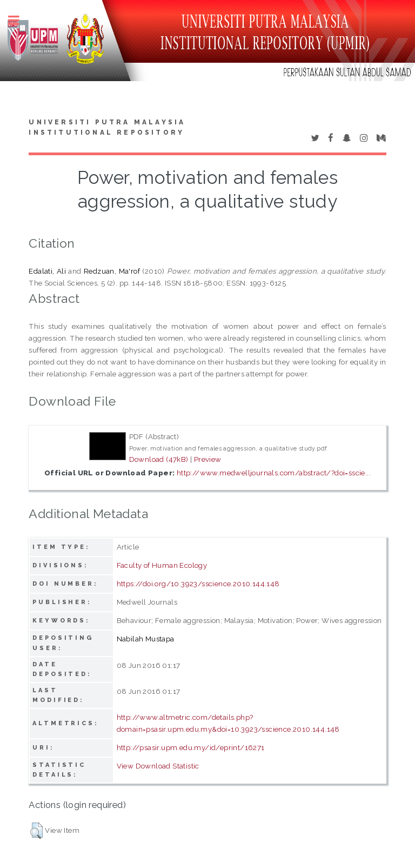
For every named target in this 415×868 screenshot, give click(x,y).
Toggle (19, 20)
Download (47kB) (159, 459)
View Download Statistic (158, 766)
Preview (208, 459)
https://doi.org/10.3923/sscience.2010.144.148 (198, 584)
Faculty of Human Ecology (162, 565)
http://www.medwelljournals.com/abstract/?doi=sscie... (274, 473)
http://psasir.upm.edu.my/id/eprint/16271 (191, 747)
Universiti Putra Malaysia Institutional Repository (107, 128)
